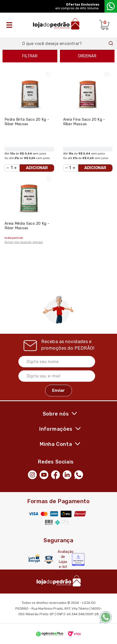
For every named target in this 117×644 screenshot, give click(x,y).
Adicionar (37, 168)
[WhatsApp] (80, 474)
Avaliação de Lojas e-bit (63, 559)
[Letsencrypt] (34, 558)
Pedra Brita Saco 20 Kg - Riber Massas (27, 122)
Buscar (111, 43)
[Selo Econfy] (78, 559)
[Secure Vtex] (49, 560)
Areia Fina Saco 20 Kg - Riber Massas (84, 122)
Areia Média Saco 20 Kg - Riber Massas (27, 226)
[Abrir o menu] (11, 25)
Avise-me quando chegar (24, 242)
